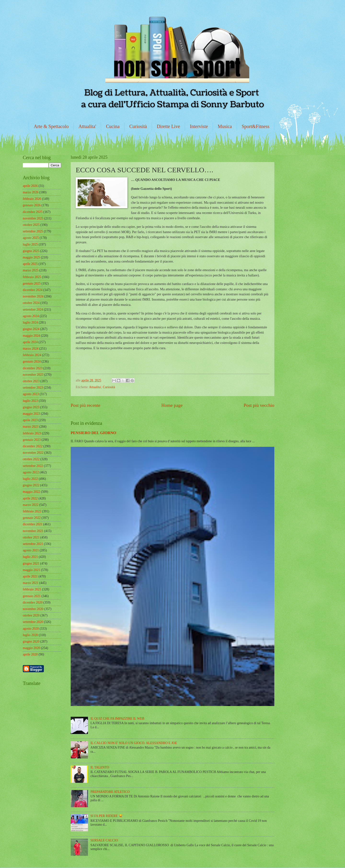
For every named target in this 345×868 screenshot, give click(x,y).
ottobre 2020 (31, 615)
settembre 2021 (33, 544)
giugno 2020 (31, 641)
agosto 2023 (31, 394)
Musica (225, 126)
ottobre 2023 (31, 381)
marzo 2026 (31, 192)
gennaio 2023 (32, 440)
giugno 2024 (31, 329)
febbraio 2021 (32, 589)
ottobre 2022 (31, 459)
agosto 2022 (31, 472)
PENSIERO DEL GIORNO (93, 433)
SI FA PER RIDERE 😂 (107, 816)
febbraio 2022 (32, 511)
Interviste (199, 126)
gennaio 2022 (32, 518)
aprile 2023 (30, 420)
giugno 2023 (31, 407)
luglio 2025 (30, 244)
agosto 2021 (31, 550)
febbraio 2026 (32, 199)
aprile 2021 (30, 576)
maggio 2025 (31, 257)
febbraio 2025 (32, 277)
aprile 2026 (30, 186)
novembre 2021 (33, 531)
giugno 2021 (31, 563)
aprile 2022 (30, 498)
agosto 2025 (31, 238)
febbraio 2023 (32, 433)
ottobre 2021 (31, 537)
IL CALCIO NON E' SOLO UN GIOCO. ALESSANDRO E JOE (134, 743)
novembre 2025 (33, 218)
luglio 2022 (30, 479)
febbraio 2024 (32, 355)
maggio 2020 (31, 648)
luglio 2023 (30, 401)
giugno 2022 (31, 485)
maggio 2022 (31, 492)
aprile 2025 (30, 264)
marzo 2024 (31, 349)
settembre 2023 (33, 388)
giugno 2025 (31, 251)
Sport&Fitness (256, 126)
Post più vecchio (259, 405)
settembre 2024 (33, 310)
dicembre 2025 (33, 212)
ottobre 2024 (31, 303)
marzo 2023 (31, 427)
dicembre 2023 (33, 368)
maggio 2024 (31, 336)
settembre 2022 (33, 466)
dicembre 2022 (33, 446)
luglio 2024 (30, 322)
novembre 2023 (33, 375)
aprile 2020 (30, 654)
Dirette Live (168, 126)
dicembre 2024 (33, 290)
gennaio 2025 (32, 283)
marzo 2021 (31, 583)
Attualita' (87, 126)
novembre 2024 (33, 296)
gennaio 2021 (32, 596)
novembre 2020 (33, 609)
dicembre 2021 (33, 524)
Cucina (113, 126)
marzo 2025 (31, 270)
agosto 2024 (31, 316)
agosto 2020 (31, 629)
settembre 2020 (33, 622)
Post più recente (85, 405)
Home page (172, 405)
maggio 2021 (31, 570)
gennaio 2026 (32, 205)
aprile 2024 (30, 342)
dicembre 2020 (33, 602)
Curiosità (138, 126)
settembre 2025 (33, 231)
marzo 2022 (31, 505)
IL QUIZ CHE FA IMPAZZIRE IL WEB (118, 719)
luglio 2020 (30, 635)
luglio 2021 (30, 557)
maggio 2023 (31, 414)
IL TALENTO (100, 767)
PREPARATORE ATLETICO (110, 792)
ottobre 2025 (31, 225)
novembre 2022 (33, 453)
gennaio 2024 (32, 361)
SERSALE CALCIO (104, 840)
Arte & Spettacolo (51, 126)
